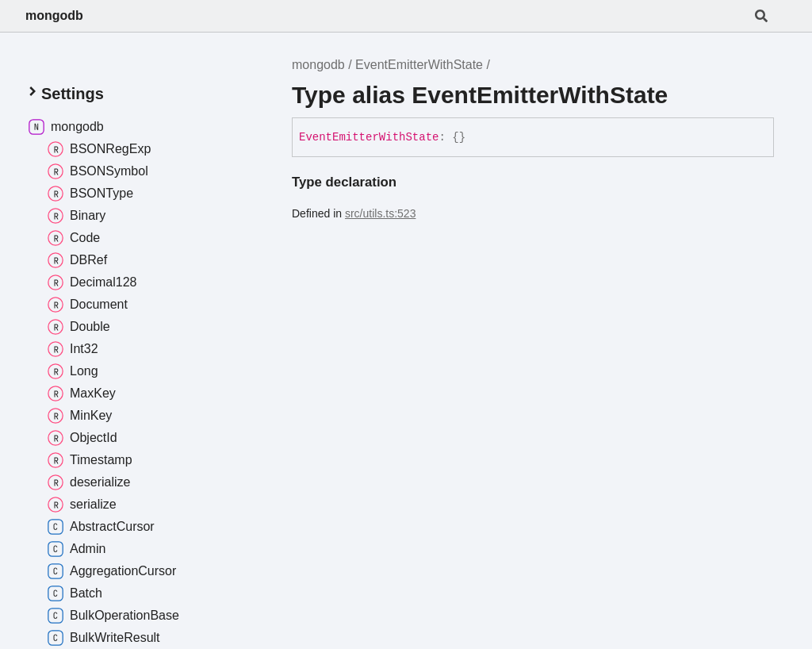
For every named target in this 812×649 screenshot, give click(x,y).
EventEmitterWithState (419, 65)
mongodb (54, 15)
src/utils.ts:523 (380, 213)
